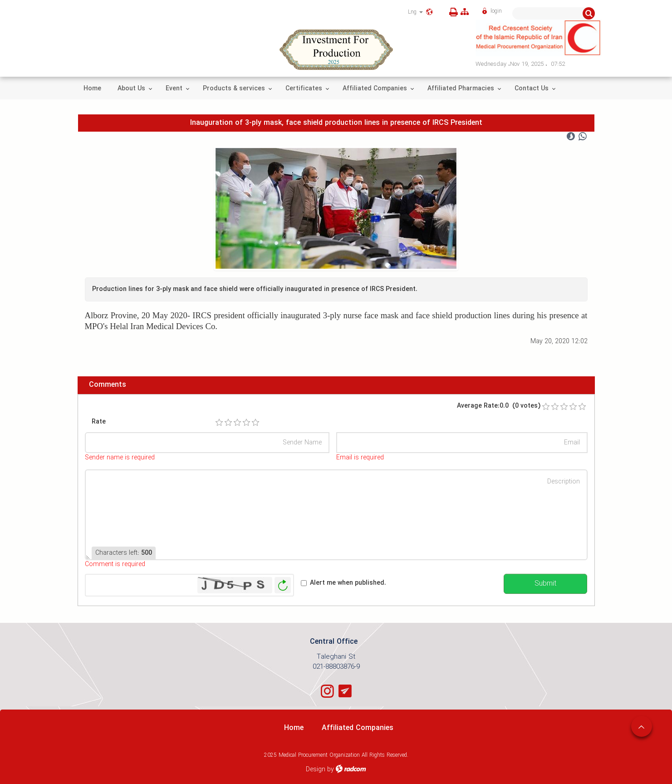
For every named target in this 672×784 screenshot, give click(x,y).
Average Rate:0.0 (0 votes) (499, 406)
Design (316, 769)
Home (294, 728)
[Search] (547, 13)
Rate (99, 422)
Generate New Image (283, 585)
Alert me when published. (348, 583)
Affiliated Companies (358, 728)
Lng (415, 12)
